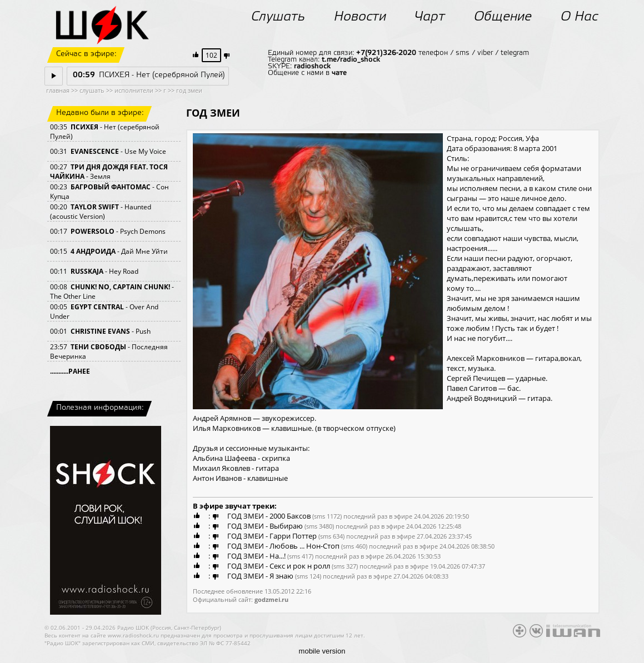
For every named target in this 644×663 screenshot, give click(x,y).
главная (58, 90)
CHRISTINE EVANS (100, 331)
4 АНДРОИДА (93, 251)
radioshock (312, 66)
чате (339, 73)
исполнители (134, 90)
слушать (92, 90)
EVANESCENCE (95, 151)
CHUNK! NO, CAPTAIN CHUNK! (120, 287)
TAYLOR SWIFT (95, 207)
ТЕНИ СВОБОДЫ (98, 347)
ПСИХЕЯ (84, 127)
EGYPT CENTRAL (97, 307)
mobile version (322, 651)
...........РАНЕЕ (70, 371)
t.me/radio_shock (351, 60)
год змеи (189, 90)
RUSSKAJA (87, 271)
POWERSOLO (93, 231)
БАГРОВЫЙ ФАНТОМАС (111, 187)
